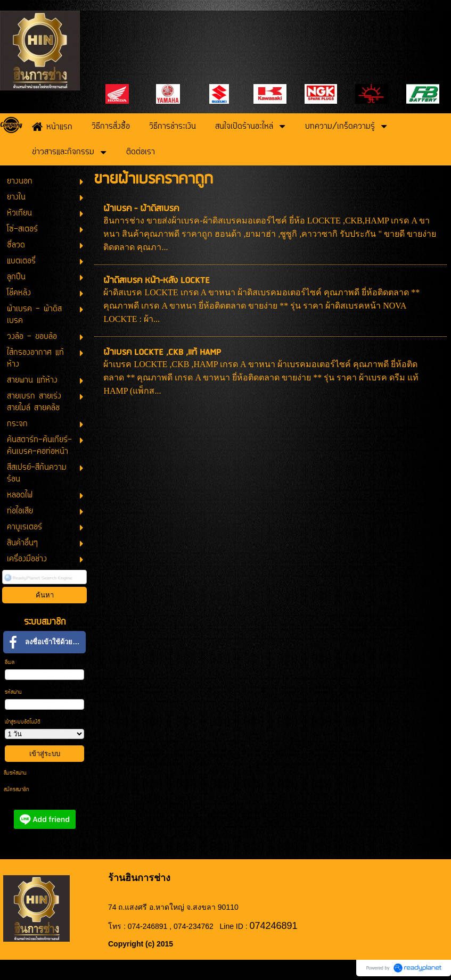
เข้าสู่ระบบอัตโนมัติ (23, 722)
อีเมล (10, 663)
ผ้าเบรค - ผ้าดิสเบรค (141, 209)
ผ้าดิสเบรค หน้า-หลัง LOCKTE (157, 281)
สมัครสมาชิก (16, 790)
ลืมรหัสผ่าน (15, 773)
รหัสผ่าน (13, 692)
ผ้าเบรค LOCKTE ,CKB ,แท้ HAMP (162, 352)
